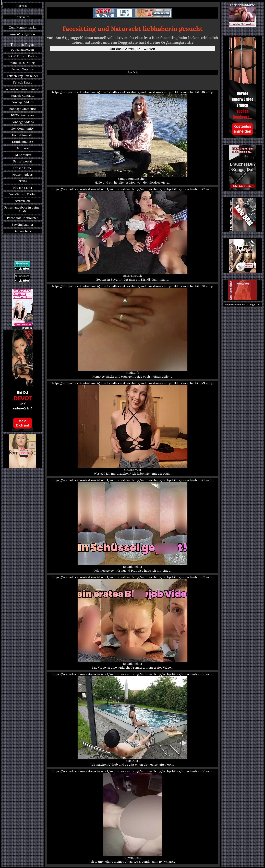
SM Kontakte (23, 155)
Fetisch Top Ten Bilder (22, 76)
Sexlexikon (23, 201)
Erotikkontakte (22, 142)
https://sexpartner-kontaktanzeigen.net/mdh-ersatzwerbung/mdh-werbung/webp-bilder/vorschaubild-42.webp (132, 234)
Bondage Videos (22, 102)
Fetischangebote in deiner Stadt (22, 209)
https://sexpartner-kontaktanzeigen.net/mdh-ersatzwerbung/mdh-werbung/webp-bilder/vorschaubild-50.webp (132, 816)
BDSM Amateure (23, 115)
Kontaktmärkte (23, 135)
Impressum (23, 6)
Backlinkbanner (23, 224)
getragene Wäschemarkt (22, 89)
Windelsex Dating (22, 63)
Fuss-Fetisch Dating (23, 194)
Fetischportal (22, 161)
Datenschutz (23, 231)
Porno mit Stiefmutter (22, 218)
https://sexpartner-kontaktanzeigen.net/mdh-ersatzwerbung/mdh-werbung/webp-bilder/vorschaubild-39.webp (132, 622)
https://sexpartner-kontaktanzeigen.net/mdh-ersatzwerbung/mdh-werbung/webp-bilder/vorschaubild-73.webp (132, 428)
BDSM (23, 181)
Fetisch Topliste (23, 69)
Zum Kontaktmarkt (22, 27)
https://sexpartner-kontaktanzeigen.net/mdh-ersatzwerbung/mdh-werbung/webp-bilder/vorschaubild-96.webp (132, 719)
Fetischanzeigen (22, 50)
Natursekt (23, 148)
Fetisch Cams (22, 188)
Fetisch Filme (22, 168)
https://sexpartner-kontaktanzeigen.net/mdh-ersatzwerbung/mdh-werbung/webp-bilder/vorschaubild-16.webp (132, 137)
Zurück (132, 72)
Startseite (23, 17)
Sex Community (22, 128)
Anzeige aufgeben (22, 34)
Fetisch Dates (22, 82)
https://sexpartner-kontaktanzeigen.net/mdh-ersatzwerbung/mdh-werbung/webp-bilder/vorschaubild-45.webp (132, 525)
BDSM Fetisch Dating (23, 56)
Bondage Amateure (22, 109)
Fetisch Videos (22, 175)
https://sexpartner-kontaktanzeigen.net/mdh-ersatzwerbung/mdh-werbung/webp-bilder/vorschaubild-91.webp (132, 331)
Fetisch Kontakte (22, 96)
